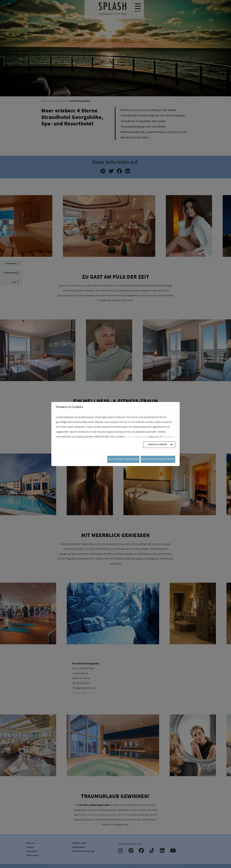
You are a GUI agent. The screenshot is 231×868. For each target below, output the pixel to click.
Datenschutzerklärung (136, 436)
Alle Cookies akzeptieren (158, 459)
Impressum (168, 436)
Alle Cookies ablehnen (123, 459)
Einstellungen (157, 444)
